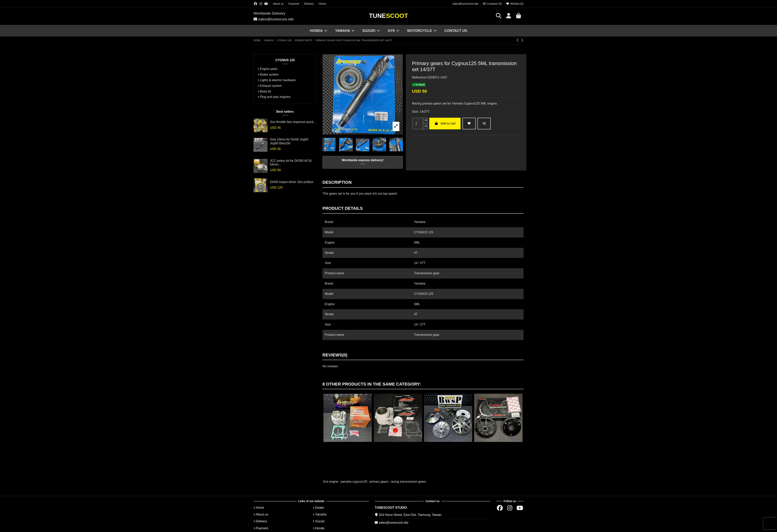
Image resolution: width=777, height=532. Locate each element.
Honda (320, 528)
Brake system (269, 74)
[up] (425, 121)
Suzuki (320, 521)
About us (279, 4)
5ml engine (331, 482)
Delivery (309, 4)
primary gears (379, 482)
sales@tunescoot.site (465, 4)
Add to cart (445, 123)
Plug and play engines (275, 97)
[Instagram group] (261, 4)
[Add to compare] (484, 124)
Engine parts (269, 69)
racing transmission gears (408, 482)
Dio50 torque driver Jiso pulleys (291, 182)
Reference (419, 77)
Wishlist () (515, 4)
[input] (418, 124)
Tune (389, 16)
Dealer (320, 508)
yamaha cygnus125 (354, 482)
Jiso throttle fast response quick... (293, 122)
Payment (294, 4)
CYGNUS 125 (285, 60)
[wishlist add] (469, 124)
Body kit (265, 91)
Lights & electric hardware (278, 80)
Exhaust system (271, 86)
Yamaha (321, 514)
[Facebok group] (255, 4)
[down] (425, 126)
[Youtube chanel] (266, 4)
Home (322, 4)
